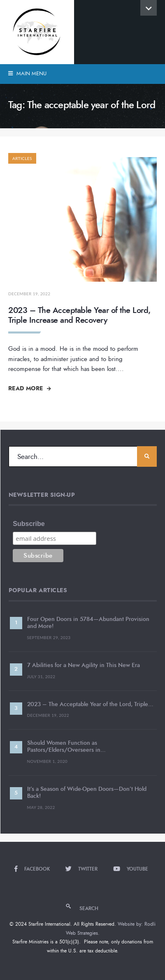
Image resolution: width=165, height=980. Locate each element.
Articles (22, 158)
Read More (30, 388)
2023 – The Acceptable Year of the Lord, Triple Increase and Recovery (79, 315)
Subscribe (29, 524)
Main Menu (27, 74)
